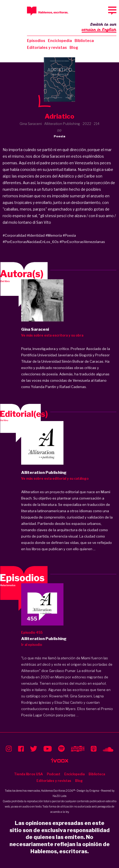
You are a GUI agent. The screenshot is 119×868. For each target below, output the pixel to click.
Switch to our (99, 27)
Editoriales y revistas (47, 47)
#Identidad (36, 235)
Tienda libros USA (28, 774)
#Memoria (54, 235)
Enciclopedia (60, 41)
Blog (74, 47)
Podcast (54, 774)
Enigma (94, 791)
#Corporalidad (14, 235)
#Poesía (69, 235)
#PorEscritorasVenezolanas (82, 242)
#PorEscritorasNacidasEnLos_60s (31, 242)
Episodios (36, 41)
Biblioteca (84, 41)
